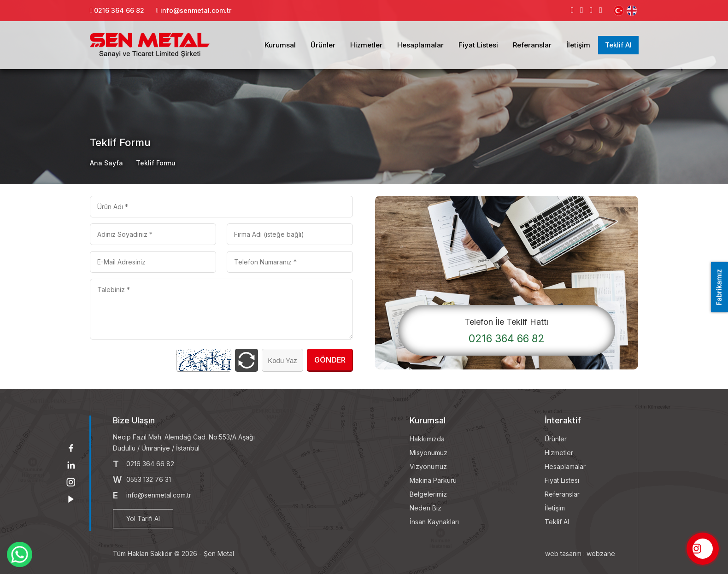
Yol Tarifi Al (143, 518)
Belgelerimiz (428, 494)
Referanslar (532, 45)
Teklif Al (618, 45)
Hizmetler (366, 45)
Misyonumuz (429, 453)
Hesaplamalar (420, 45)
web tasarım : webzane (580, 553)
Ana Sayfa (106, 163)
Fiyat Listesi (478, 45)
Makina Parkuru (433, 480)
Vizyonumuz (428, 466)
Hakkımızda (427, 439)
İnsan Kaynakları (434, 522)
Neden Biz (426, 508)
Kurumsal (280, 45)
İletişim (578, 45)
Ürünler (323, 45)
